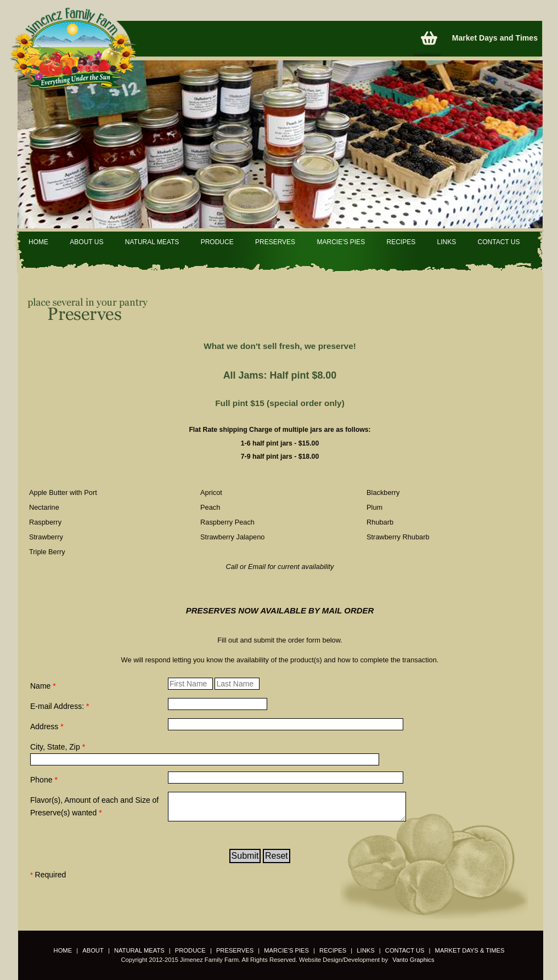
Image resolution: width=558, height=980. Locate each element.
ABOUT (93, 950)
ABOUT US (86, 242)
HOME (38, 242)
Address (47, 726)
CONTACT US (499, 242)
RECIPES (401, 242)
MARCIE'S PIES (341, 242)
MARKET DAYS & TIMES (470, 950)
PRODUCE (217, 242)
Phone (44, 780)
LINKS (447, 242)
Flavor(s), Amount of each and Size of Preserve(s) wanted (94, 806)
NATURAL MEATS (152, 242)
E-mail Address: (60, 706)
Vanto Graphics (413, 960)
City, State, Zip (58, 747)
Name (43, 686)
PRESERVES (275, 242)
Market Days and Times (495, 38)
